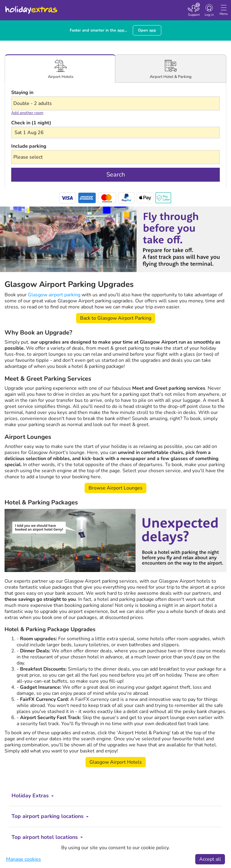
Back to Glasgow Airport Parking (116, 318)
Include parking (29, 146)
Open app (147, 30)
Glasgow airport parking (54, 295)
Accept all (210, 859)
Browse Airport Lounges (115, 488)
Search (116, 175)
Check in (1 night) (31, 123)
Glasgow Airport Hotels (116, 762)
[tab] (61, 69)
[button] (115, 133)
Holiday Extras (31, 7)
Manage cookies (23, 859)
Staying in (22, 93)
